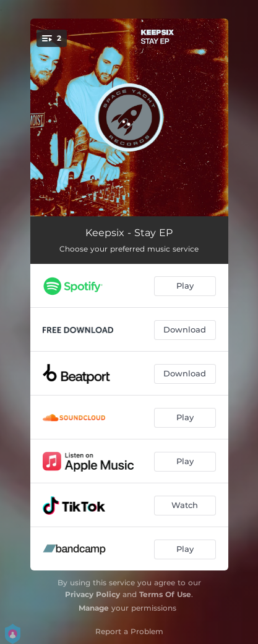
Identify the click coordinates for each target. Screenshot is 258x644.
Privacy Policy (92, 594)
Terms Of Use (165, 594)
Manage (94, 608)
